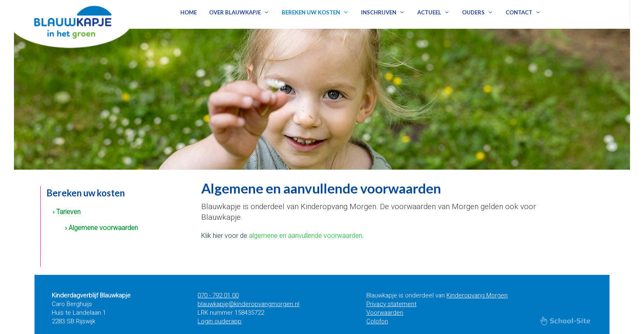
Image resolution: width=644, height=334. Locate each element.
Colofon (377, 321)
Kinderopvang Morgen (477, 295)
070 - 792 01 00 (218, 295)
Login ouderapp (220, 321)
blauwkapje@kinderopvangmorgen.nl (248, 304)
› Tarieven (67, 212)
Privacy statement (391, 304)
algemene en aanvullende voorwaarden (306, 236)
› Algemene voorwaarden (101, 228)
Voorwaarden (385, 313)
